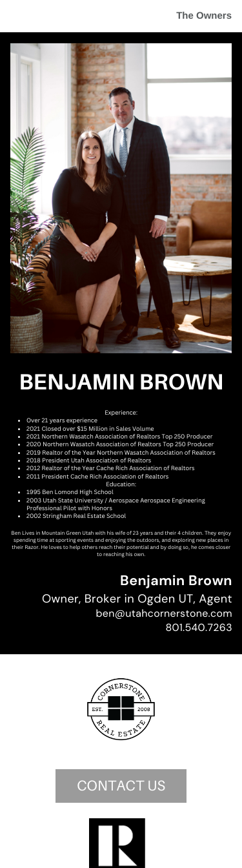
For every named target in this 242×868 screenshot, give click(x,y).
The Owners (204, 16)
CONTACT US (121, 786)
